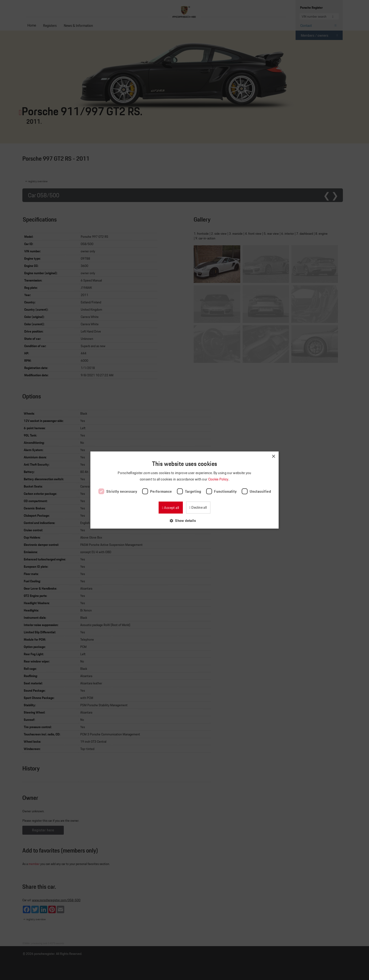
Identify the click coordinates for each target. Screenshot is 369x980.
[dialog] (184, 490)
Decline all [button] (199, 507)
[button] (184, 521)
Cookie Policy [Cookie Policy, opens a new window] (219, 479)
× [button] (273, 456)
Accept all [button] (171, 508)
